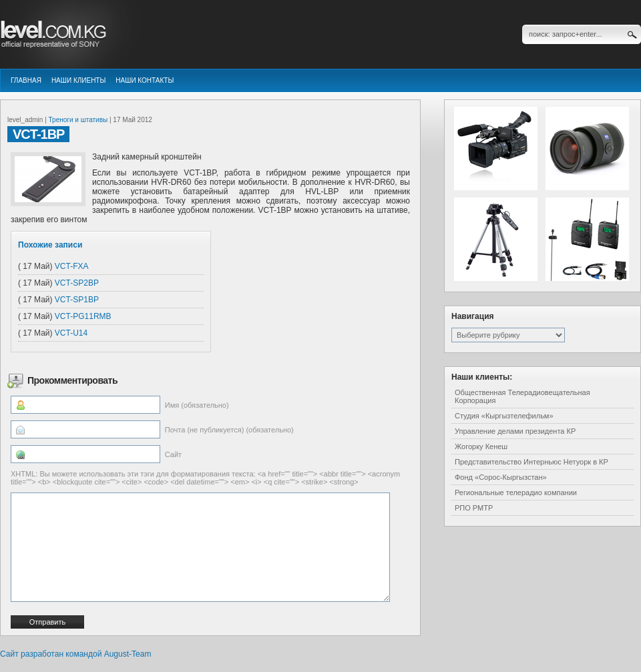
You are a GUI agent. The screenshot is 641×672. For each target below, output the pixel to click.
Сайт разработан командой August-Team (75, 654)
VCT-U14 (71, 333)
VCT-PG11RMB (83, 316)
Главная (26, 80)
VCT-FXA (72, 266)
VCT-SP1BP (77, 300)
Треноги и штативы (78, 120)
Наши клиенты (78, 80)
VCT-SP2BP (77, 283)
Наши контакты (145, 80)
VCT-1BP (38, 134)
